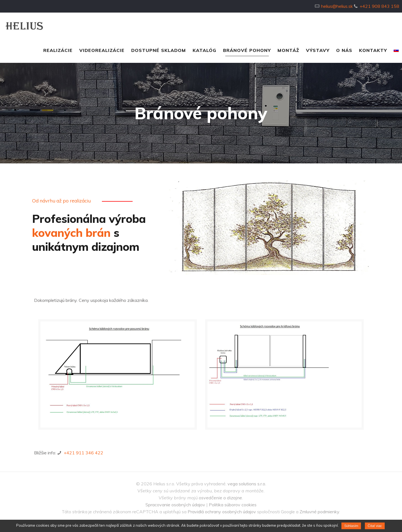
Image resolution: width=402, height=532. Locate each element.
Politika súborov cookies (233, 505)
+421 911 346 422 (83, 453)
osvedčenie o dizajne (220, 498)
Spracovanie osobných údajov (175, 505)
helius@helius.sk (337, 6)
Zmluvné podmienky (319, 512)
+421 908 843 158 (379, 6)
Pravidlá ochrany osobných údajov (222, 512)
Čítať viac (375, 526)
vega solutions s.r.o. (247, 484)
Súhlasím (351, 526)
